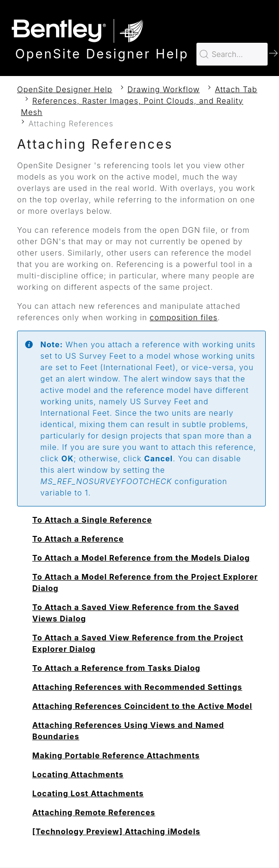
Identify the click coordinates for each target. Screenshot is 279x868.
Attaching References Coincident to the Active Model (142, 706)
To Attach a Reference (78, 539)
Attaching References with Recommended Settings (137, 687)
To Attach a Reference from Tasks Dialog (116, 668)
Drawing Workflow (164, 89)
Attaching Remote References (94, 812)
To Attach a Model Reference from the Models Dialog (141, 558)
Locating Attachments (78, 774)
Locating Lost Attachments (88, 793)
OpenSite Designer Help (65, 89)
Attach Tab (236, 89)
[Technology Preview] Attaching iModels (116, 831)
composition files (184, 317)
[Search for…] (232, 54)
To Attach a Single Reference (92, 520)
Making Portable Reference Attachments (116, 755)
